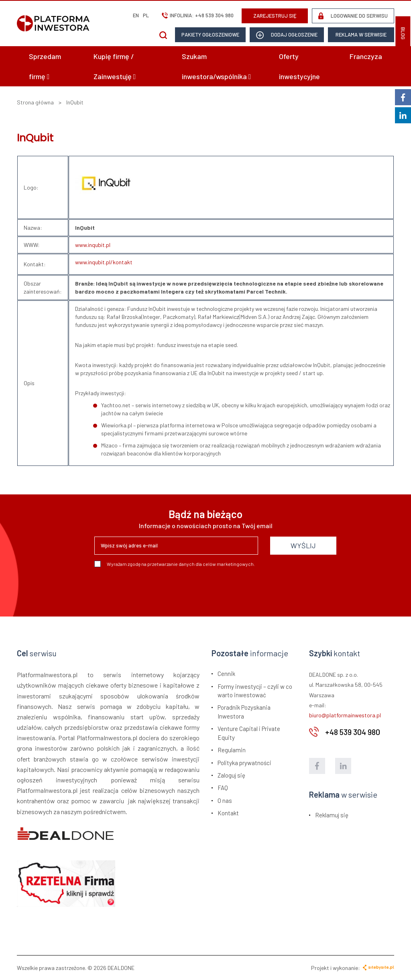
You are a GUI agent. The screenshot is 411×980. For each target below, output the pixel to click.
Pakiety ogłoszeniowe (210, 35)
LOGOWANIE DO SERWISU (353, 16)
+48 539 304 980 (214, 15)
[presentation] (155, 589)
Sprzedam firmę (45, 66)
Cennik (226, 674)
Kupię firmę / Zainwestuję (115, 66)
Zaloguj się (231, 775)
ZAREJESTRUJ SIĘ (275, 16)
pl (146, 15)
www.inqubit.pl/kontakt (104, 262)
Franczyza (366, 56)
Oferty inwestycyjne (299, 66)
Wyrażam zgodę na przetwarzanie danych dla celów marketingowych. (175, 564)
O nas (225, 800)
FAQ (223, 788)
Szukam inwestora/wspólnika (217, 66)
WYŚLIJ (303, 545)
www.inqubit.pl (93, 245)
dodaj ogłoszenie (287, 35)
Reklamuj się (332, 815)
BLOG (403, 34)
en (136, 15)
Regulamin (232, 750)
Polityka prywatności (244, 763)
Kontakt (228, 813)
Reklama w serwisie (361, 35)
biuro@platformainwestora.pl (345, 715)
